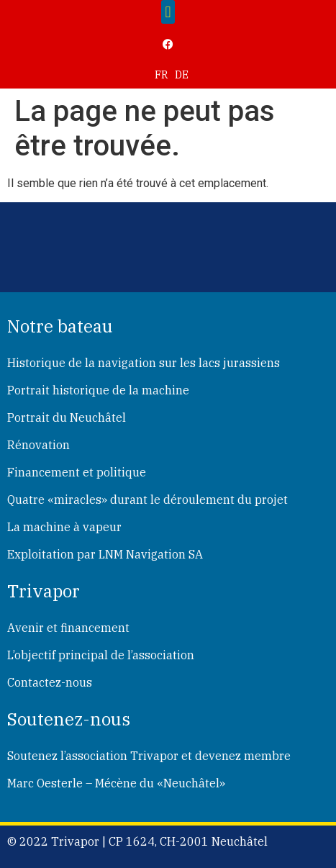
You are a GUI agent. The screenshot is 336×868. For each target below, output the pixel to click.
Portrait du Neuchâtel (67, 417)
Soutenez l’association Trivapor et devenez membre (149, 756)
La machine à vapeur (64, 527)
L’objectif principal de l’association (101, 655)
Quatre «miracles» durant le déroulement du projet (147, 499)
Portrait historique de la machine (98, 390)
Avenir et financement (68, 628)
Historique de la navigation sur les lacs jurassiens (144, 363)
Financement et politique (77, 472)
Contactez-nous (50, 682)
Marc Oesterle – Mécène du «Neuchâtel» (116, 783)
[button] (168, 12)
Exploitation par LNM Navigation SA (105, 554)
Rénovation (38, 445)
